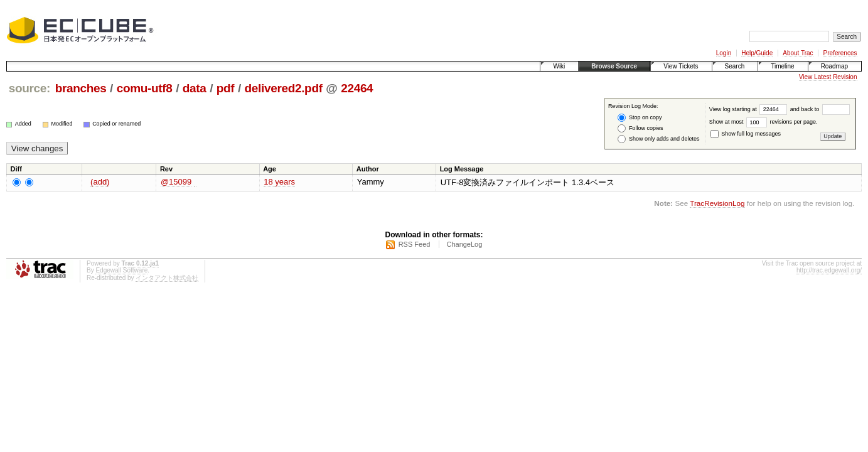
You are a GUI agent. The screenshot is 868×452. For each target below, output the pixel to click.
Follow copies (640, 128)
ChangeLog (464, 244)
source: (29, 88)
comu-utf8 (145, 88)
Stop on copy (640, 118)
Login (724, 53)
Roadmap (834, 66)
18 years (279, 182)
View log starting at (750, 109)
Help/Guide (757, 53)
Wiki (559, 66)
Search (735, 66)
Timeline (782, 66)
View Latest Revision (828, 77)
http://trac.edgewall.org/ (829, 270)
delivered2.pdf (284, 88)
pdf (226, 88)
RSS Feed (415, 244)
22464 (357, 88)
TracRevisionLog (717, 203)
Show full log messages (746, 134)
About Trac (798, 53)
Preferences (840, 53)
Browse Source (614, 66)
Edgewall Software (121, 270)
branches (81, 88)
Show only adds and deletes (658, 139)
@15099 (176, 182)
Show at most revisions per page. (764, 122)
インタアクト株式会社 (167, 278)
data (195, 88)
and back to (820, 109)
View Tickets (681, 66)
